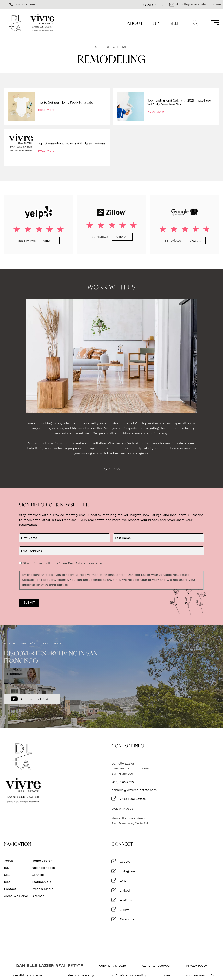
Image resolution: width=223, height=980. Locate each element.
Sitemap (38, 896)
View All (49, 241)
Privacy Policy (197, 966)
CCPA (166, 975)
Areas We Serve (16, 896)
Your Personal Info (200, 975)
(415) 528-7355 (123, 782)
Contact (10, 889)
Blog (7, 882)
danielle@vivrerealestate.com (134, 790)
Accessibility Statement (28, 975)
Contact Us (153, 5)
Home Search (42, 861)
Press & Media (43, 889)
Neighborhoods (43, 868)
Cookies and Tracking (78, 975)
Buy (156, 23)
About (135, 23)
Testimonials (41, 882)
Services (38, 875)
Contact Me (111, 469)
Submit (29, 603)
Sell (174, 23)
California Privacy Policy (128, 975)
